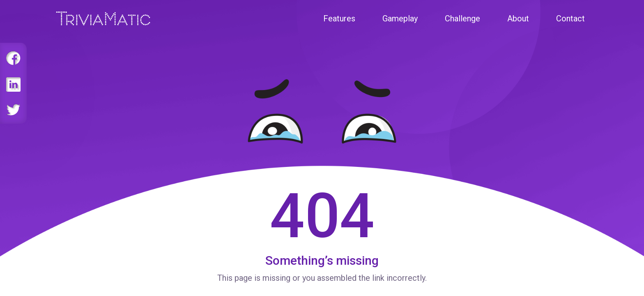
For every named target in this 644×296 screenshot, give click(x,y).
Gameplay (400, 18)
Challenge (462, 18)
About (518, 18)
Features (339, 18)
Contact (570, 18)
